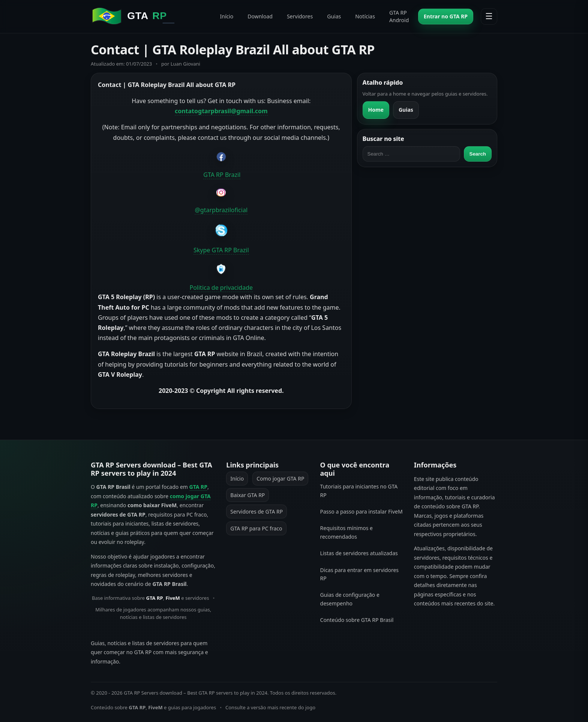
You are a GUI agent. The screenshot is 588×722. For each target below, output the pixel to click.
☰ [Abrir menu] (489, 16)
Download (260, 16)
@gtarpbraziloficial (221, 210)
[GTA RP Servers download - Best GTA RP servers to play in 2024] (151, 16)
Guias (334, 16)
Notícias (365, 16)
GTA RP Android (399, 16)
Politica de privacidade (221, 288)
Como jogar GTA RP (280, 479)
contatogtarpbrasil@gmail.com (221, 111)
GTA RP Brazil (222, 175)
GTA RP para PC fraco (256, 528)
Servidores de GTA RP (256, 512)
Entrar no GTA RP (446, 16)
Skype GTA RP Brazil (221, 250)
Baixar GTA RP (247, 495)
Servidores (300, 16)
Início (226, 16)
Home (376, 110)
